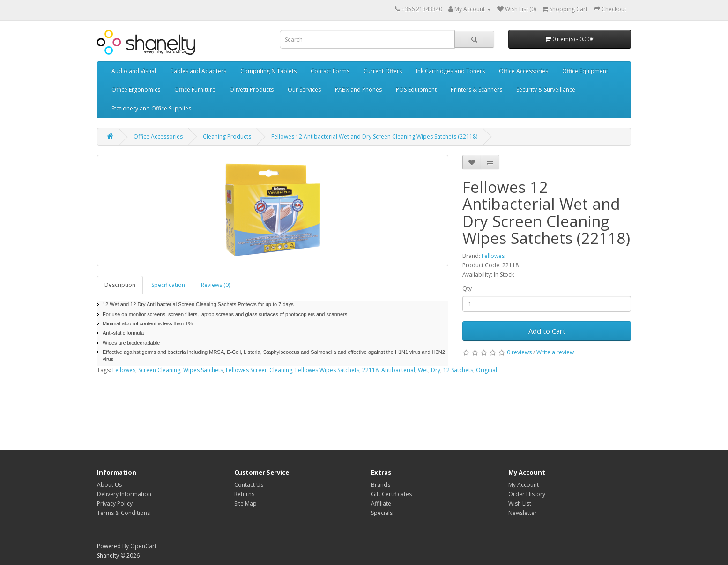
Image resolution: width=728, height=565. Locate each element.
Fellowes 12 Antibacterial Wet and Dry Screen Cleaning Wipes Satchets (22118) (374, 136)
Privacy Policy (115, 503)
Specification (168, 285)
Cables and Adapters (198, 71)
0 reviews (519, 352)
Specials (382, 513)
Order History (527, 494)
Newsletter (523, 513)
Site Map (245, 503)
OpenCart (143, 546)
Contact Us (249, 485)
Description (120, 285)
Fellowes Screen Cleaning (259, 370)
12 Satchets (458, 370)
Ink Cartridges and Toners (450, 71)
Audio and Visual (134, 71)
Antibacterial (398, 370)
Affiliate (381, 503)
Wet (423, 370)
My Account (524, 485)
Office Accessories (524, 71)
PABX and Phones (358, 90)
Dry (436, 370)
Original (487, 370)
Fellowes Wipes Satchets (327, 370)
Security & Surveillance (546, 90)
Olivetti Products (252, 90)
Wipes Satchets (203, 370)
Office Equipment (585, 71)
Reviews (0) (215, 285)
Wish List (520, 503)
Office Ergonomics (136, 90)
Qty (467, 289)
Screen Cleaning (159, 370)
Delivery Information (124, 494)
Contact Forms (330, 71)
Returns (244, 494)
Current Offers (383, 71)
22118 (370, 370)
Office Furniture (195, 90)
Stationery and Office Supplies (151, 108)
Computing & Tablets (268, 71)
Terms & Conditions (123, 513)
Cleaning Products (227, 136)
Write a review (555, 352)
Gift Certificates (391, 494)
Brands (381, 485)
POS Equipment (416, 90)
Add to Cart (547, 331)
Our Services (304, 90)
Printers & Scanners (476, 90)
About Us (109, 485)
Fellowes (493, 256)
